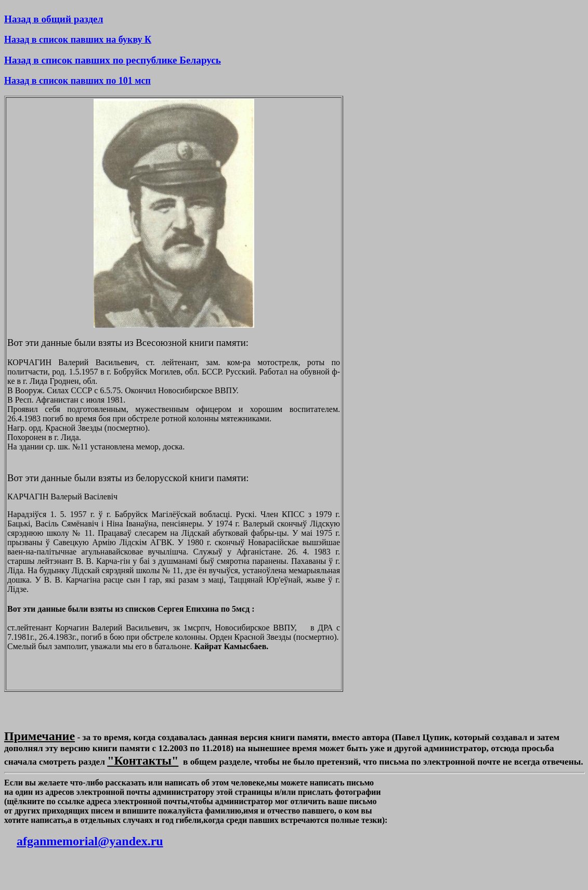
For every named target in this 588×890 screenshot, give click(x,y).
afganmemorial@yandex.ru (90, 841)
